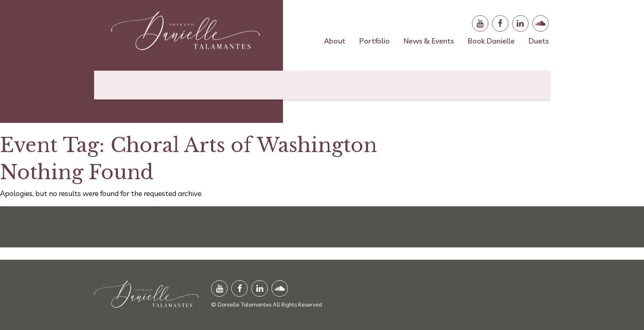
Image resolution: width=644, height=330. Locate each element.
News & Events (429, 41)
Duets (539, 41)
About (335, 41)
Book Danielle (491, 41)
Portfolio (375, 41)
